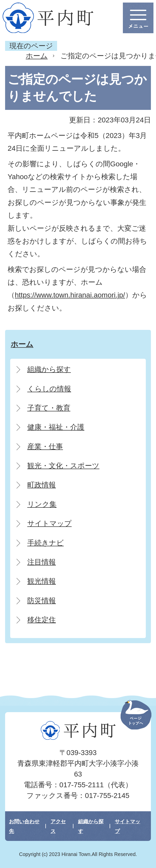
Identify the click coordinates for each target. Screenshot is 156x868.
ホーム (37, 56)
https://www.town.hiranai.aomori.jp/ (70, 295)
